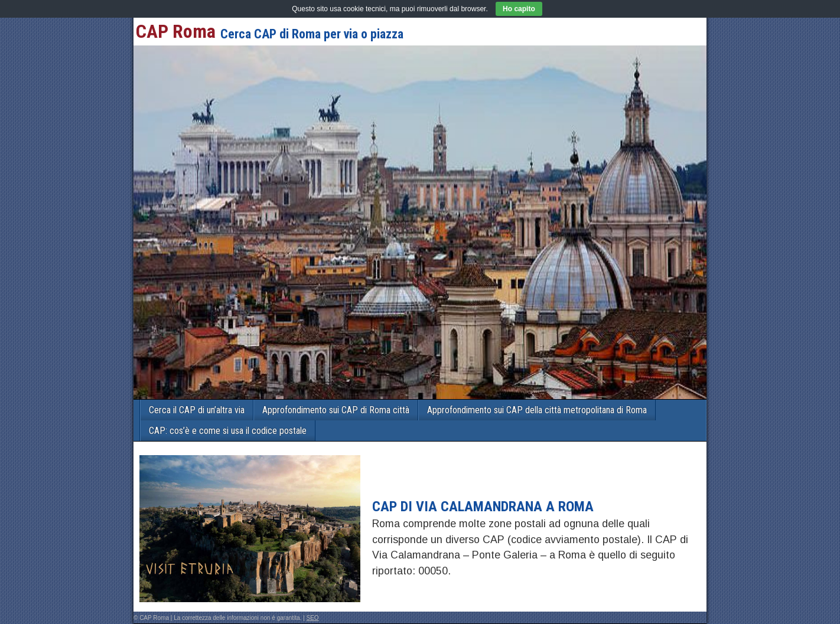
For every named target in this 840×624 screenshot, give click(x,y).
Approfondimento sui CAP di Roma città (336, 410)
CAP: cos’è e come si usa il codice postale (228, 431)
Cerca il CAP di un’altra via (197, 410)
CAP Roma (176, 31)
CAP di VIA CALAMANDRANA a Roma (483, 507)
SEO (313, 618)
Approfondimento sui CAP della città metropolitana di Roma (537, 410)
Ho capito (519, 9)
